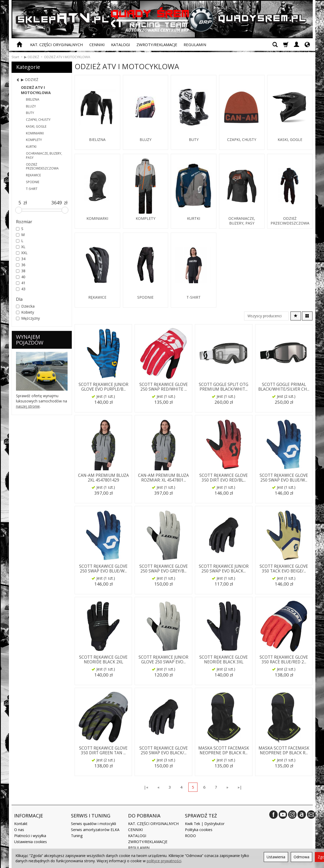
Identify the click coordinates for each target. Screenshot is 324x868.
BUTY (194, 140)
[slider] (19, 210)
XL (21, 247)
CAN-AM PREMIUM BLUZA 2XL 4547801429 (103, 478)
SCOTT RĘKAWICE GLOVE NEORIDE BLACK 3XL (224, 660)
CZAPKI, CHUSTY (242, 140)
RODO (190, 836)
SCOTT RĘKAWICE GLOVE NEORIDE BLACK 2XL (103, 660)
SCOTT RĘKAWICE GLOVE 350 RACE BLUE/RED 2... (284, 660)
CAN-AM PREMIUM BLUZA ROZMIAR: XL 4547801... (163, 478)
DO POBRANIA (144, 816)
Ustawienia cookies (31, 842)
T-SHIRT (194, 297)
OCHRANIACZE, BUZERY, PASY (242, 221)
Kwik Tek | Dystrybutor (205, 824)
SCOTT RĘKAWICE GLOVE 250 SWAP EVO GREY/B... (164, 569)
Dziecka (25, 306)
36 (21, 265)
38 (21, 271)
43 (21, 289)
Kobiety (25, 312)
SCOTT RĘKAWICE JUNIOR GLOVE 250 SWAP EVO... (163, 660)
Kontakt (21, 824)
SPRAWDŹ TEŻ (201, 816)
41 (21, 283)
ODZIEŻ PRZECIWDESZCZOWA (290, 221)
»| (240, 787)
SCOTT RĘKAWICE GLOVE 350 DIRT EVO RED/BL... (224, 478)
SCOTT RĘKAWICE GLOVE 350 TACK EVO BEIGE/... (284, 569)
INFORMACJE (29, 816)
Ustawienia (276, 857)
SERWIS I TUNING (91, 816)
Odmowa (301, 857)
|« (146, 787)
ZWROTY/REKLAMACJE (157, 45)
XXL (22, 253)
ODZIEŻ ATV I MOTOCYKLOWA (36, 90)
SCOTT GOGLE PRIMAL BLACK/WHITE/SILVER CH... (284, 387)
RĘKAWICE (97, 297)
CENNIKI (97, 45)
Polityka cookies (199, 830)
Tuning (77, 836)
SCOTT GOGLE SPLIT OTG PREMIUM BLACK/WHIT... (224, 387)
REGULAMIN (195, 45)
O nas (19, 830)
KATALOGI (121, 45)
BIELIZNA (97, 140)
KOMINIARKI (97, 219)
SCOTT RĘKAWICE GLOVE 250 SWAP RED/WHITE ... (164, 387)
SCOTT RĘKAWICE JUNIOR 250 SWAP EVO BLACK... (224, 569)
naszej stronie (28, 406)
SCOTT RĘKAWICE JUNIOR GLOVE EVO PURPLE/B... (103, 387)
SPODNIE (145, 297)
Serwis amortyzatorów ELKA (95, 830)
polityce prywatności (164, 861)
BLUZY (145, 140)
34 (21, 259)
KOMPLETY (145, 219)
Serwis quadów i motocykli (94, 824)
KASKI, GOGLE (290, 140)
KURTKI (194, 219)
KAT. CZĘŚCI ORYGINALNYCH (57, 45)
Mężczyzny (28, 318)
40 (21, 277)
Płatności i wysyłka (30, 836)
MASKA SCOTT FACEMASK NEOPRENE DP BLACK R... (224, 750)
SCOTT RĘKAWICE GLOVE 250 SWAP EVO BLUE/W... (284, 478)
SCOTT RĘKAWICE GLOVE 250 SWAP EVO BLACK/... (164, 750)
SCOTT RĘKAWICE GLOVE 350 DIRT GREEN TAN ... (103, 750)
